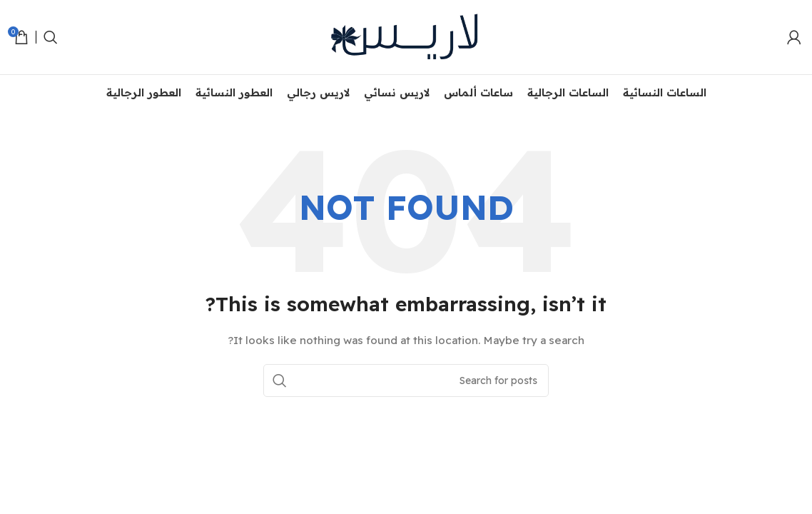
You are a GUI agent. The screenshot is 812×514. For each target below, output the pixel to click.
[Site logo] (406, 36)
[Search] (51, 37)
